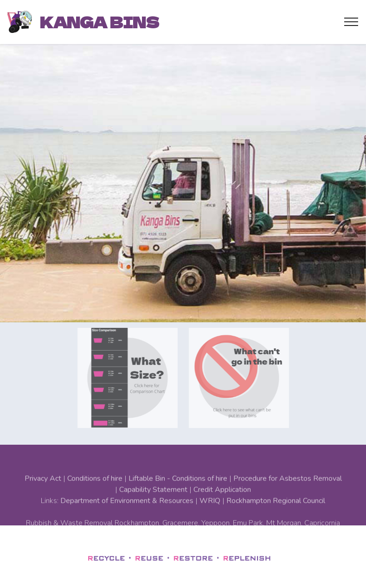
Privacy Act (43, 492)
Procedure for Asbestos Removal (288, 492)
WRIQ (210, 514)
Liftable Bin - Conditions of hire (178, 492)
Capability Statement (153, 503)
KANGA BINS (100, 22)
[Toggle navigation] (351, 22)
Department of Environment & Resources (127, 514)
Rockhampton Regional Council (276, 514)
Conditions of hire (95, 492)
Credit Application (222, 503)
